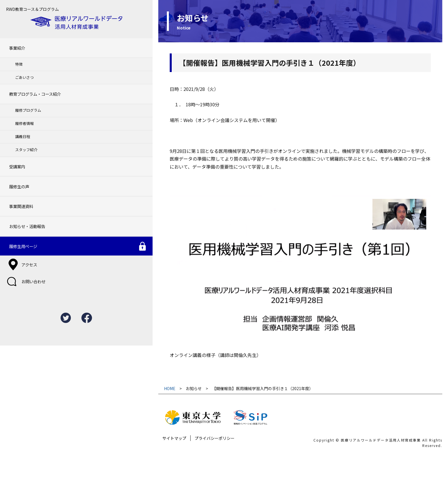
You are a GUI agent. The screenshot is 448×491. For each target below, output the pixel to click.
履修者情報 (20, 105)
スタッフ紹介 (21, 127)
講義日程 (18, 116)
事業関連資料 (19, 173)
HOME (121, 426)
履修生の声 (17, 157)
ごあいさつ (20, 66)
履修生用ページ (21, 205)
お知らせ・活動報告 (26, 189)
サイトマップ (125, 482)
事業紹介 (15, 41)
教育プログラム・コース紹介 (34, 80)
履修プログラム (23, 93)
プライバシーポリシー (165, 482)
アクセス (23, 220)
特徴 (14, 54)
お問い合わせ (27, 234)
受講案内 (15, 141)
